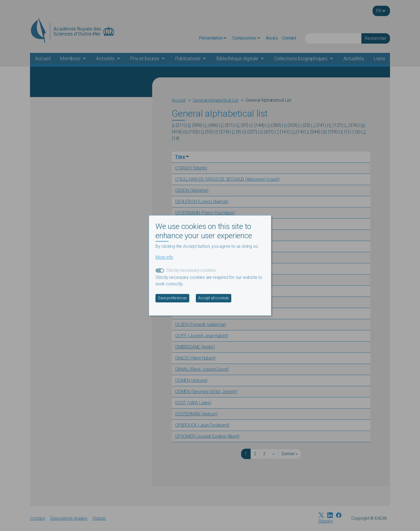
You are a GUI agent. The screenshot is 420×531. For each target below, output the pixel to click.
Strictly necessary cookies (191, 271)
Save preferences (172, 298)
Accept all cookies (214, 298)
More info (164, 257)
